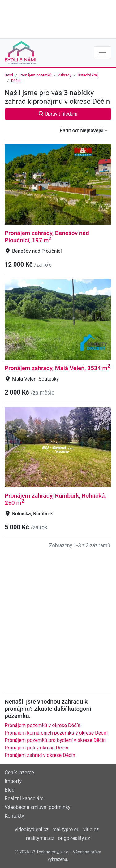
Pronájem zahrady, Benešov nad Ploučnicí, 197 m (47, 237)
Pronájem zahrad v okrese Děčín (40, 755)
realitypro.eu (66, 829)
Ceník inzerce (19, 772)
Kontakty (14, 816)
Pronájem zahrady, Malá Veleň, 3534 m (57, 368)
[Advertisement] (58, 19)
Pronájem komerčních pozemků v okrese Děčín (56, 733)
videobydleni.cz (32, 829)
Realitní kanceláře (24, 798)
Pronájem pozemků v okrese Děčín (43, 725)
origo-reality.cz (74, 838)
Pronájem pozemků (35, 75)
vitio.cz (91, 829)
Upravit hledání (58, 114)
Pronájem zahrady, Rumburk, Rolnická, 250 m (55, 499)
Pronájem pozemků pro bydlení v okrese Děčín (55, 740)
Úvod (9, 75)
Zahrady (64, 75)
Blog (10, 790)
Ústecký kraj (88, 75)
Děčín (16, 81)
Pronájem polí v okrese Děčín (37, 748)
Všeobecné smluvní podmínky (37, 807)
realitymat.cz (40, 838)
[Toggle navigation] (102, 53)
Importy (13, 781)
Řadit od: (82, 131)
